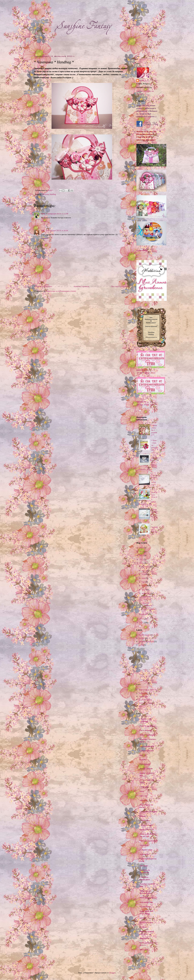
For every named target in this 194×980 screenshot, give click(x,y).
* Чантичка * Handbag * (154, 529)
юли (144, 574)
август (145, 570)
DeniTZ (143, 755)
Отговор (45, 222)
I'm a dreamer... (146, 730)
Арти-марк (143, 696)
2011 (142, 623)
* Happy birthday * (149, 609)
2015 (142, 555)
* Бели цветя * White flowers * (154, 514)
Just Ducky (144, 854)
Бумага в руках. (147, 922)
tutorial (142, 638)
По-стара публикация (120, 286)
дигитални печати (146, 641)
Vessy (142, 791)
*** (140, 706)
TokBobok (144, 845)
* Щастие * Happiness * (147, 604)
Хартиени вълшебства (148, 690)
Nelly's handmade (147, 735)
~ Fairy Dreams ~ (147, 825)
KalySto (143, 760)
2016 (142, 552)
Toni (43, 214)
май (144, 582)
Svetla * (143, 81)
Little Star (144, 787)
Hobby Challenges (146, 703)
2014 (142, 559)
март (144, 590)
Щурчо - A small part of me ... (147, 933)
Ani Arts (143, 800)
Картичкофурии (145, 700)
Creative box (145, 820)
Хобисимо (143, 693)
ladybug (143, 918)
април (145, 586)
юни (144, 578)
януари (145, 614)
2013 (142, 563)
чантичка (46, 194)
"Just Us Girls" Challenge (146, 720)
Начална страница (82, 286)
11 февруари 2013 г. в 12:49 (57, 214)
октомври (146, 566)
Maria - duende (146, 768)
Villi (43, 230)
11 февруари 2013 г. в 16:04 (57, 230)
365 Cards (144, 950)
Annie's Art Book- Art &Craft (147, 835)
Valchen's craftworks (148, 841)
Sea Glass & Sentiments (145, 871)
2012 (142, 619)
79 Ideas (143, 927)
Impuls (143, 816)
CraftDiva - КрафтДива (145, 878)
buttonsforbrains (147, 751)
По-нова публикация (43, 286)
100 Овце (144, 866)
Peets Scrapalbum (147, 726)
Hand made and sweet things (146, 912)
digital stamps (144, 635)
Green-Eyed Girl (147, 829)
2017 (142, 548)
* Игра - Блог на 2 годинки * (154, 430)
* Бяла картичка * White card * (154, 480)
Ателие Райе (145, 907)
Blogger (112, 973)
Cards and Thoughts (148, 812)
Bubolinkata (145, 764)
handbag (53, 194)
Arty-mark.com (146, 902)
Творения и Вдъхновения (145, 892)
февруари (146, 593)
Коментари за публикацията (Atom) (61, 291)
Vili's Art (143, 796)
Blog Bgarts (145, 938)
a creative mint (146, 850)
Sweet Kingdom (146, 898)
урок (141, 645)
